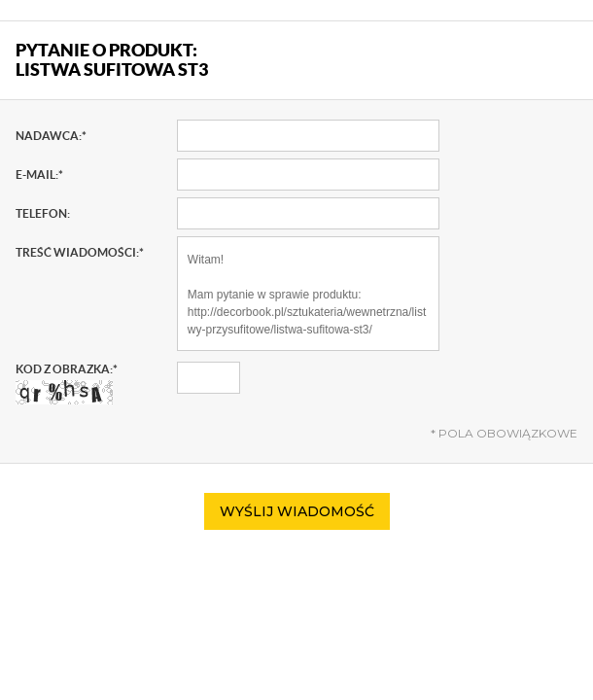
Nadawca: (51, 136)
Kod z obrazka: (67, 384)
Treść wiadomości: (80, 252)
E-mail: (39, 175)
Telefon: (43, 213)
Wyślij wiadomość (297, 511)
